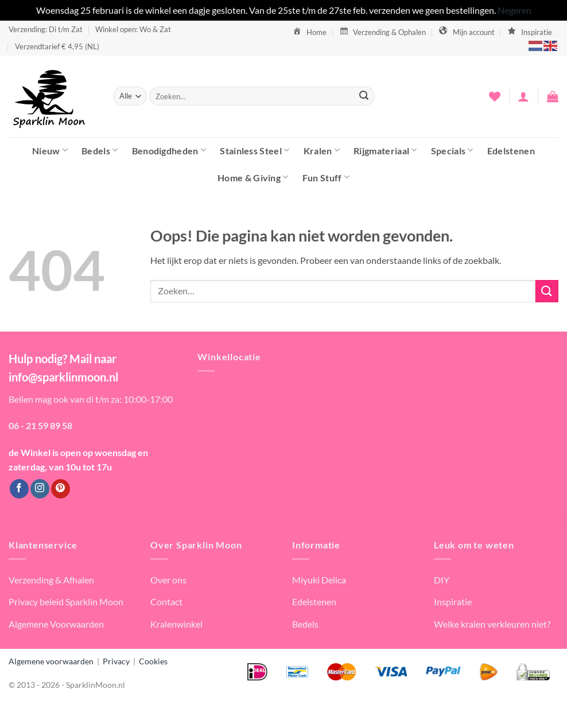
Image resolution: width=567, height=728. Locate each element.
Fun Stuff (326, 177)
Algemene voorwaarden (51, 661)
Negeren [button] (514, 10)
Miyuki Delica (319, 580)
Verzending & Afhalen (51, 580)
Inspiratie (453, 602)
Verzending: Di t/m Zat (46, 29)
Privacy (116, 661)
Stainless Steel (255, 150)
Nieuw (50, 150)
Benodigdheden (169, 150)
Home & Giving (253, 177)
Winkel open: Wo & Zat (133, 29)
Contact (166, 602)
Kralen (322, 150)
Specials (452, 150)
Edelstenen (511, 151)
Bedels (100, 150)
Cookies (153, 661)
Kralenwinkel (176, 624)
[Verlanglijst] (495, 96)
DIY (442, 580)
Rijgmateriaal (385, 150)
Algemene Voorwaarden (56, 624)
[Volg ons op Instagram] (40, 489)
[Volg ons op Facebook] (19, 489)
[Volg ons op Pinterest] (61, 489)
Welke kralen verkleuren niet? (492, 624)
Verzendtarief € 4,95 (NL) (57, 46)
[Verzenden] (364, 96)
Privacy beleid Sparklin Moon (66, 602)
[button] (523, 96)
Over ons (168, 580)
